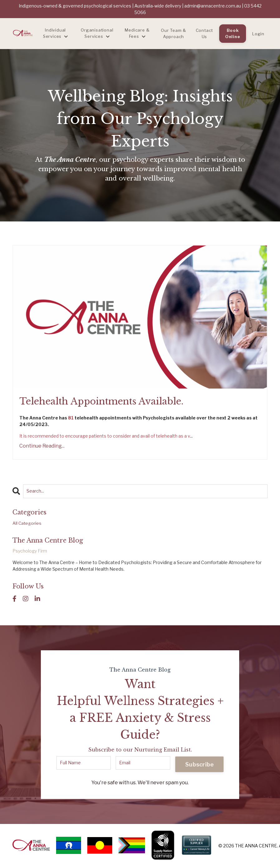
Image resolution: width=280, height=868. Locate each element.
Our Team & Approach (174, 33)
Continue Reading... (42, 446)
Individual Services (56, 33)
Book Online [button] (233, 33)
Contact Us (205, 33)
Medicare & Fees (137, 33)
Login (258, 34)
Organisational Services (97, 33)
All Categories (27, 524)
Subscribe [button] (199, 765)
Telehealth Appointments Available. (105, 402)
